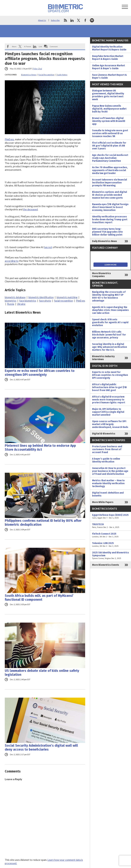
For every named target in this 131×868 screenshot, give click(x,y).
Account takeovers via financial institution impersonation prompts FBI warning (110, 183)
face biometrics (28, 301)
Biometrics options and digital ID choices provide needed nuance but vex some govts (110, 195)
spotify (92, 20)
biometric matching (67, 297)
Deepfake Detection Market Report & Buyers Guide (108, 58)
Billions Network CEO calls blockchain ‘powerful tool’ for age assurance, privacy (109, 335)
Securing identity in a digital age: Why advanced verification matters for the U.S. (110, 347)
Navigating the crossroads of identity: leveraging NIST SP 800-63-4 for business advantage (109, 296)
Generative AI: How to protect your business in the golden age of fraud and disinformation (110, 471)
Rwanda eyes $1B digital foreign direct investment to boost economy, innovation (110, 207)
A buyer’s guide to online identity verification (106, 460)
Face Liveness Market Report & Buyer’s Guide (109, 76)
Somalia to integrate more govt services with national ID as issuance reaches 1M (110, 133)
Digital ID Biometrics (104, 434)
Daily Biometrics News (105, 241)
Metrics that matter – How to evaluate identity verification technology (108, 483)
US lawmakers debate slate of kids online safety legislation (42, 673)
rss (65, 20)
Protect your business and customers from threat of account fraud (107, 449)
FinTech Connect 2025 (111, 535)
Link (40, 46)
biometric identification (41, 297)
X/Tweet (28, 46)
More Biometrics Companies (101, 275)
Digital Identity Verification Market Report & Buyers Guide (109, 48)
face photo (45, 301)
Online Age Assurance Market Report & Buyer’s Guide (108, 67)
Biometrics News (29, 75)
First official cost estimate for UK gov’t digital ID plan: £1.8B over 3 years (109, 146)
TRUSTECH (111, 526)
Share (14, 46)
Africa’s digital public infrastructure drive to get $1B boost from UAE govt (109, 387)
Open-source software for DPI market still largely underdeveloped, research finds (110, 424)
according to (12, 261)
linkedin (72, 20)
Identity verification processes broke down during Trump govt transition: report (110, 220)
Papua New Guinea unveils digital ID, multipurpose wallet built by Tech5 (109, 109)
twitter (79, 20)
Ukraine (21, 304)
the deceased (30, 209)
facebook (85, 20)
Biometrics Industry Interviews (103, 358)
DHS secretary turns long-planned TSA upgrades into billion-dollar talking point (107, 232)
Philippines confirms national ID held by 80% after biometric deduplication (43, 523)
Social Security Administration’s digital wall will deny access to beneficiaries (41, 748)
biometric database (15, 297)
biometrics (11, 301)
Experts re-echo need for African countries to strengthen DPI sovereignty (40, 373)
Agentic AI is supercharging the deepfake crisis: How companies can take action (110, 310)
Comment (54, 46)
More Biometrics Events (106, 565)
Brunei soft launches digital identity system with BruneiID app (109, 121)
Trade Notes (62, 75)
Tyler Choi (37, 69)
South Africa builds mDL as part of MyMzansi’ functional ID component (39, 598)
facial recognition (64, 301)
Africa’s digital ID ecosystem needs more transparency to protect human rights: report (109, 400)
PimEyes (9, 139)
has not (48, 247)
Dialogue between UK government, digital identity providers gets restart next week (108, 95)
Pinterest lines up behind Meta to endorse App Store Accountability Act (40, 448)
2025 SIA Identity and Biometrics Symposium (111, 556)
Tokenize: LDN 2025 (111, 545)
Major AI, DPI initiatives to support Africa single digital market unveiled (108, 412)
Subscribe (55, 20)
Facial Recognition (46, 75)
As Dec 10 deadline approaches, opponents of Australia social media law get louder (110, 170)
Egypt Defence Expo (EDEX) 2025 (111, 516)
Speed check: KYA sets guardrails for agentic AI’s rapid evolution (110, 322)
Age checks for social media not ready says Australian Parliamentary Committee (110, 158)
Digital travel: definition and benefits (108, 494)
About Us (42, 20)
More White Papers (103, 502)
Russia (11, 304)
